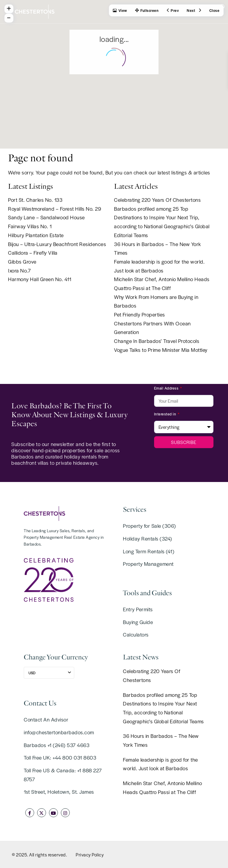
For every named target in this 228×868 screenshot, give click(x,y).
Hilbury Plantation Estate (36, 235)
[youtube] (53, 813)
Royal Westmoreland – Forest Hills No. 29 (55, 209)
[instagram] (65, 813)
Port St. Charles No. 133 (35, 200)
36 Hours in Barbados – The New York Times (161, 740)
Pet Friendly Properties (140, 314)
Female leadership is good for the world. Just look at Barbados (160, 764)
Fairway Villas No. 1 (30, 226)
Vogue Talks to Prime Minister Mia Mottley (161, 350)
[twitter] (42, 813)
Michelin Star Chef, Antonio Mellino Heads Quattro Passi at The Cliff (163, 787)
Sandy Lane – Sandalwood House (46, 217)
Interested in (166, 414)
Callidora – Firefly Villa (33, 253)
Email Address (167, 388)
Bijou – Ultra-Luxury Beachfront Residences (57, 244)
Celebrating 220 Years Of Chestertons (157, 200)
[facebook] (30, 813)
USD (32, 673)
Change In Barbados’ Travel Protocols (157, 341)
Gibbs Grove (22, 261)
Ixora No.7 (19, 270)
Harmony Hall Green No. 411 (40, 279)
